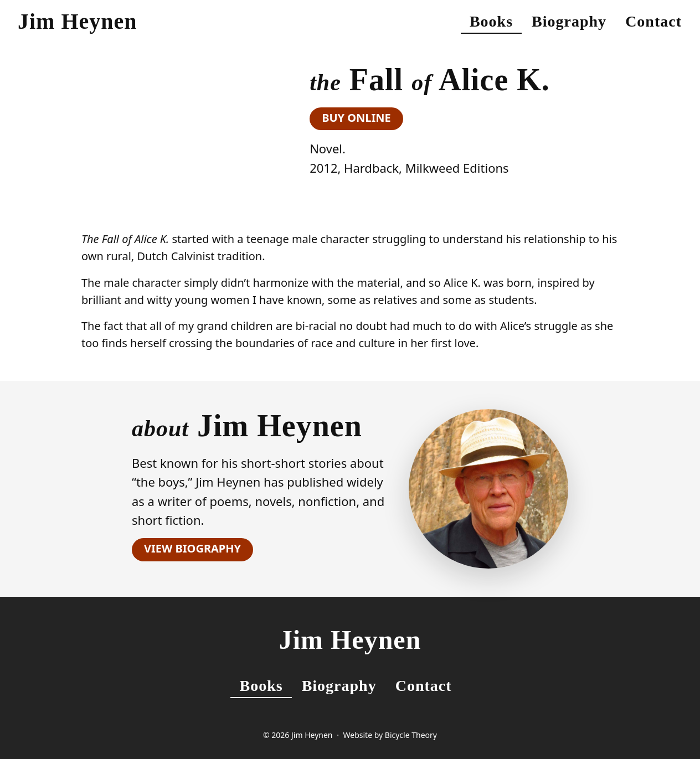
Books (491, 21)
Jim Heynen (78, 21)
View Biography (192, 548)
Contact (653, 21)
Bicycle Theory (411, 735)
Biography (569, 21)
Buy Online (356, 118)
